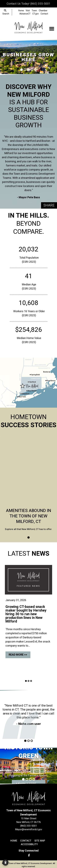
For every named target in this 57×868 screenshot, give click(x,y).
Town (34, 11)
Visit (28, 11)
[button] (1, 57)
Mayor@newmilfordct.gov (29, 829)
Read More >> (18, 655)
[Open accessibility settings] (5, 863)
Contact (44, 14)
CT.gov (36, 14)
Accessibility (29, 844)
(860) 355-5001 (40, 4)
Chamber (43, 11)
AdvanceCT (25, 14)
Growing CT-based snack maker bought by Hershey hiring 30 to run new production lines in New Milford (26, 614)
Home (21, 11)
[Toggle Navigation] (52, 29)
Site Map (40, 841)
